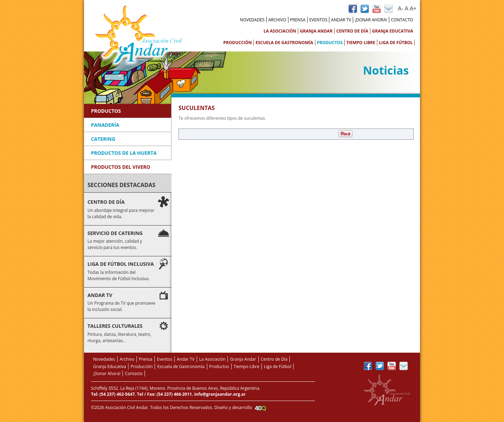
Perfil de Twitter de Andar (365, 9)
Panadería (105, 125)
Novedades (252, 20)
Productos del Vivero (121, 167)
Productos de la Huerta (124, 153)
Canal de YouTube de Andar (377, 9)
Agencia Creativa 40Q (260, 408)
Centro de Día (352, 31)
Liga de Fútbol (396, 43)
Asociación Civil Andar (139, 35)
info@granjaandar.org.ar (220, 394)
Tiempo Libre (361, 43)
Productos (330, 43)
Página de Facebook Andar (353, 9)
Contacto (402, 20)
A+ (413, 8)
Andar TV (341, 20)
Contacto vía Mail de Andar (388, 9)
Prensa (298, 20)
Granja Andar (316, 31)
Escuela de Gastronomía (284, 43)
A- (401, 8)
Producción (238, 43)
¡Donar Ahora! (371, 20)
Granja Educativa (393, 31)
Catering (103, 139)
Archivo (277, 20)
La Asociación (280, 31)
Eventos (318, 20)
